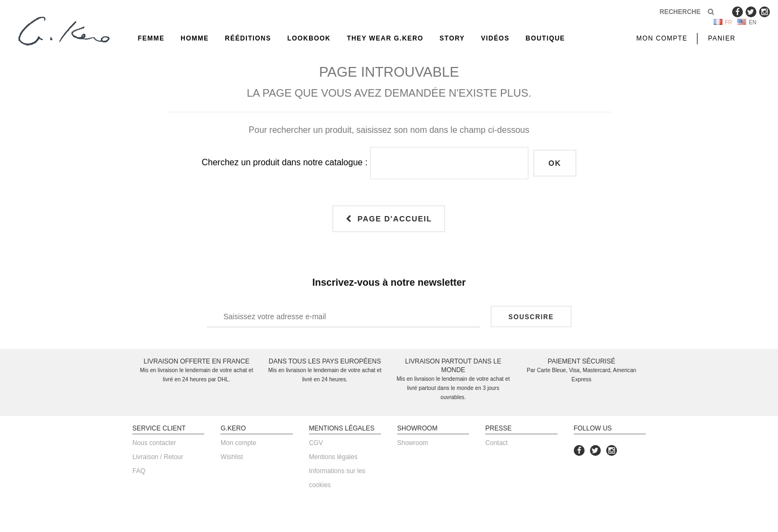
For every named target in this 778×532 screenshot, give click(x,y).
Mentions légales (333, 457)
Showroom (413, 443)
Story (452, 38)
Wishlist (232, 457)
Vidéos (495, 38)
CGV (316, 443)
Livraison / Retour (158, 457)
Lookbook (309, 38)
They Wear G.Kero (385, 38)
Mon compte (238, 443)
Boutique (545, 38)
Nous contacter (154, 443)
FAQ (139, 471)
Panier (722, 38)
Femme (151, 38)
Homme (194, 38)
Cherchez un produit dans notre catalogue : (284, 162)
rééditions (248, 38)
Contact (496, 443)
